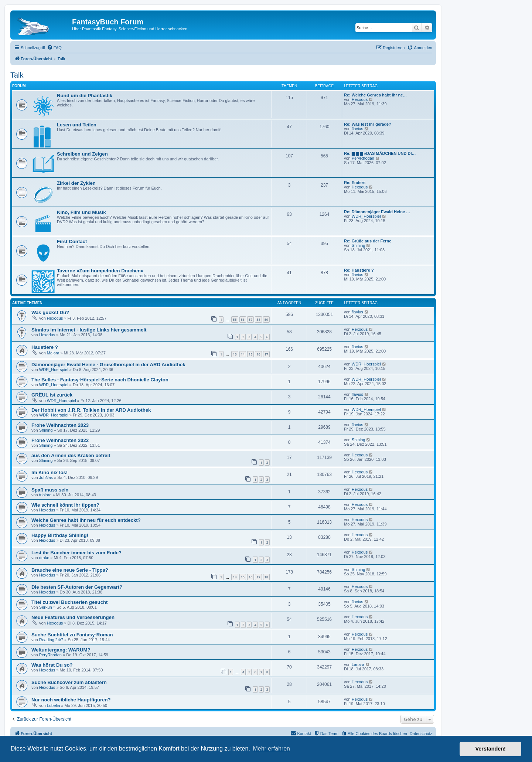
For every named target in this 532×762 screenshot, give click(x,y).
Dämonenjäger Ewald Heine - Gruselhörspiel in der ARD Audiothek (108, 365)
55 (235, 319)
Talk (17, 75)
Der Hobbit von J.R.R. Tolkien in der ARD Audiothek (91, 410)
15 (250, 354)
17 (266, 354)
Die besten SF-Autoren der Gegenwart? (77, 587)
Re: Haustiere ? (359, 270)
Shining (359, 245)
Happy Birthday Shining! (60, 535)
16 (258, 354)
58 (258, 319)
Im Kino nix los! (50, 472)
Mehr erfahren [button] (271, 749)
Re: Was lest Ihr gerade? (368, 124)
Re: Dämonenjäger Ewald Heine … (377, 212)
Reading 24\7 (51, 640)
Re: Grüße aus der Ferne (368, 241)
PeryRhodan (363, 158)
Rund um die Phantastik (85, 96)
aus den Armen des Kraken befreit (71, 455)
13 (235, 354)
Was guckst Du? (50, 312)
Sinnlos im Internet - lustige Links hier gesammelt (89, 330)
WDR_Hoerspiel (366, 216)
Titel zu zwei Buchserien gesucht (69, 602)
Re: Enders (355, 183)
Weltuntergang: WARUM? (61, 650)
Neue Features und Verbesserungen (73, 617)
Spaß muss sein (50, 490)
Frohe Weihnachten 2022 (60, 440)
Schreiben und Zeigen (82, 154)
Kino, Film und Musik (81, 212)
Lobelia (53, 705)
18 (266, 577)
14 (243, 354)
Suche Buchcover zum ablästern (69, 682)
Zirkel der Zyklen (76, 183)
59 (266, 319)
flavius (357, 129)
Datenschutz (421, 734)
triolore (45, 495)
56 (243, 319)
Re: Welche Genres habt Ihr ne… (375, 95)
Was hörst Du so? (52, 665)
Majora (53, 353)
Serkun (46, 607)
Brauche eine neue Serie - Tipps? (70, 570)
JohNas (46, 477)
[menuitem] (54, 48)
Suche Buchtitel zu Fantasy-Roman (72, 635)
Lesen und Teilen (77, 125)
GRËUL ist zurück (52, 395)
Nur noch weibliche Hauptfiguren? (71, 700)
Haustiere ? (45, 347)
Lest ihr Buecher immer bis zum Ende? (76, 553)
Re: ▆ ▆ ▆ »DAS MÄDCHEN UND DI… (380, 153)
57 (250, 319)
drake (44, 558)
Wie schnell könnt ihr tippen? (65, 505)
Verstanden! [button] (491, 749)
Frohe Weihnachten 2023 (60, 425)
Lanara (358, 664)
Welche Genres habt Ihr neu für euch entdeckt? (86, 520)
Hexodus (360, 99)
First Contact (72, 241)
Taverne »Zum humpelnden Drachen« (100, 271)
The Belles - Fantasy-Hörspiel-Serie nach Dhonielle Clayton (100, 380)
